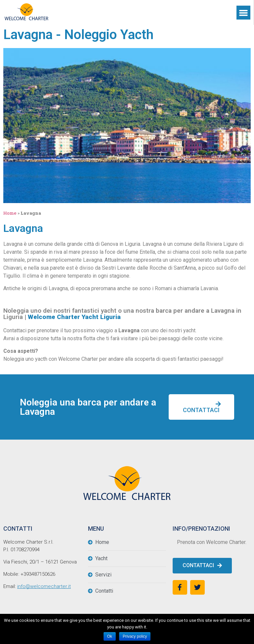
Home (10, 213)
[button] (201, 407)
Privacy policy (135, 636)
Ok (110, 636)
